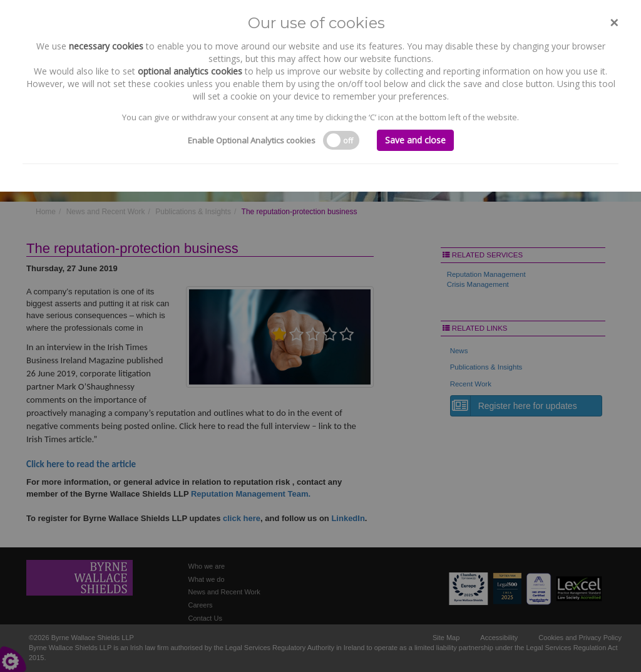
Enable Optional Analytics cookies (252, 140)
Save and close (415, 140)
